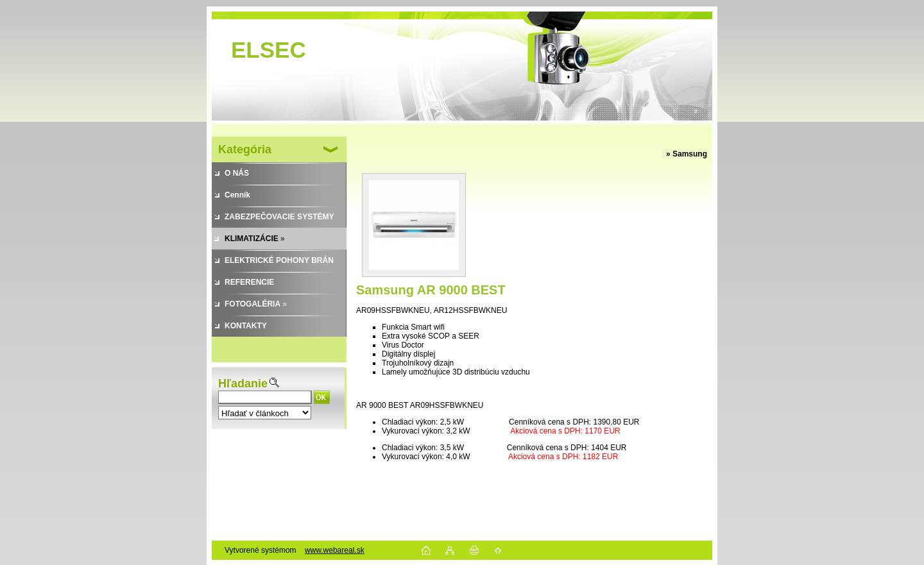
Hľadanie (243, 384)
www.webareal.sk (335, 550)
